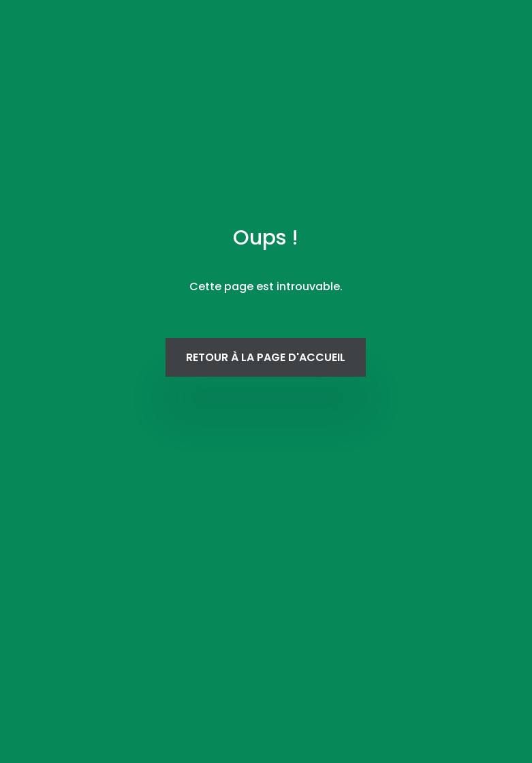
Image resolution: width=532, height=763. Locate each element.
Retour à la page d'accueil (266, 357)
